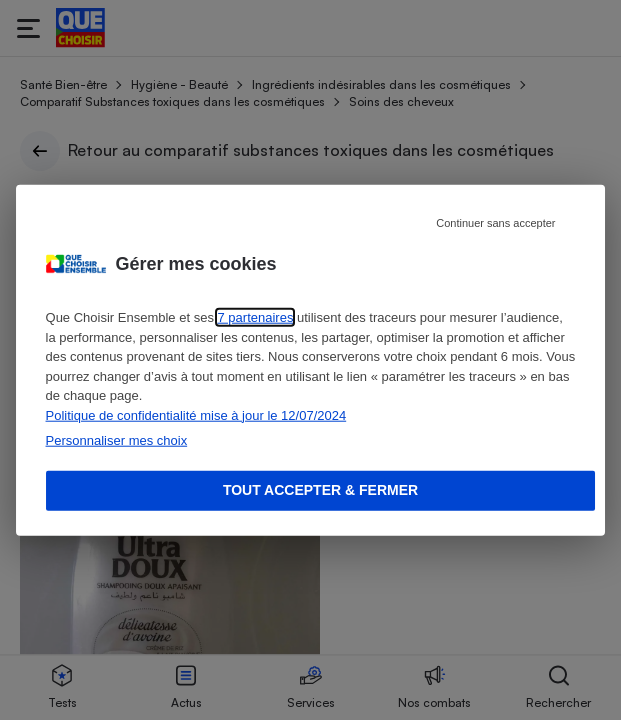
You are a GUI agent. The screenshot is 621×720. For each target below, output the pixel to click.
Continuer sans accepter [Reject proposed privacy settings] (495, 223)
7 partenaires (256, 317)
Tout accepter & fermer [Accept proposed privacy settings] (320, 490)
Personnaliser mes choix (117, 440)
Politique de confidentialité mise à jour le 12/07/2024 (196, 414)
